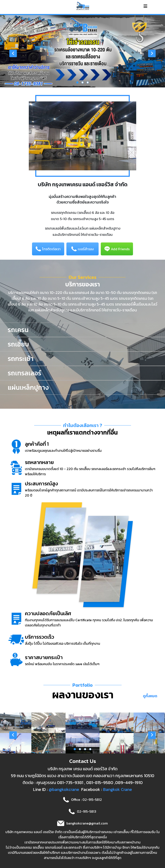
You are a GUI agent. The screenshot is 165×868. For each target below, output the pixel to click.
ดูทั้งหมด (150, 696)
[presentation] (13, 54)
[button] (77, 82)
